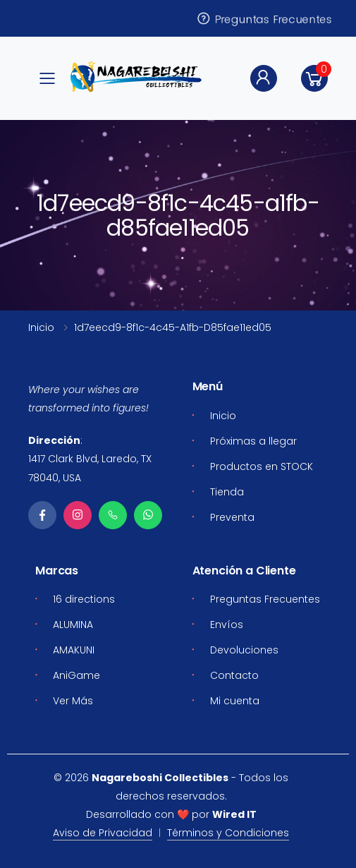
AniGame (76, 675)
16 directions (84, 599)
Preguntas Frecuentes (264, 18)
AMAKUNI (74, 650)
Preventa (232, 517)
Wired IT (234, 814)
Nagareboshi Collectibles (160, 778)
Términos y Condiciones (228, 833)
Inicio (41, 327)
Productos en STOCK (262, 466)
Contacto (234, 675)
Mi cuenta (235, 701)
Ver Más (73, 701)
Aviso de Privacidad (103, 833)
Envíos (227, 625)
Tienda (227, 492)
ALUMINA (73, 625)
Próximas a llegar (253, 441)
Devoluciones (244, 650)
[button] (314, 78)
